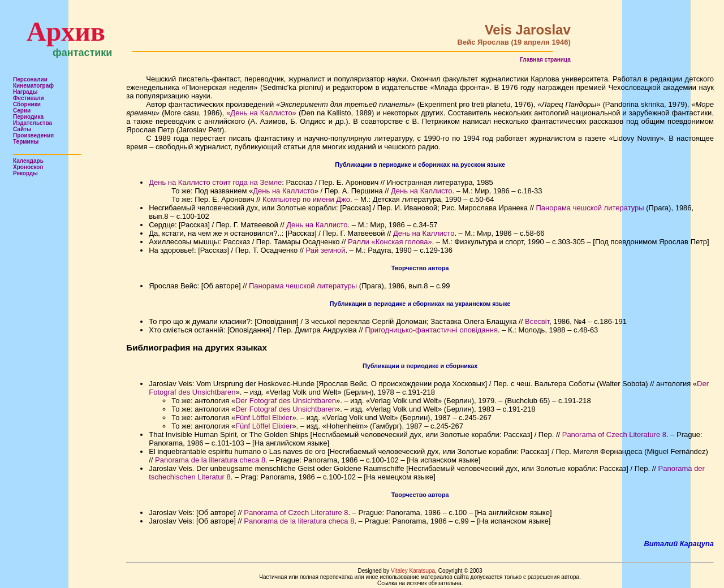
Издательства (33, 123)
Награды (25, 92)
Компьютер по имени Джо (306, 199)
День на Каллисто (283, 191)
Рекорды (25, 173)
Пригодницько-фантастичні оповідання (431, 330)
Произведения (33, 135)
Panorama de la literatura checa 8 (210, 460)
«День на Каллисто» (261, 113)
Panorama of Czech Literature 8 (614, 434)
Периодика (28, 117)
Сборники (27, 104)
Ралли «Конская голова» (390, 242)
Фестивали (29, 98)
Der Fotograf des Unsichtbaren (286, 401)
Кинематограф (33, 86)
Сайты (22, 129)
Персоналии (30, 79)
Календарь (28, 161)
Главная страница (545, 60)
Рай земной (326, 250)
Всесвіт (537, 321)
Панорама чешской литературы (590, 208)
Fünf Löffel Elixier (264, 418)
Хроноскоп (28, 167)
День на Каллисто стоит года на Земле (215, 182)
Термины (26, 142)
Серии (22, 111)
